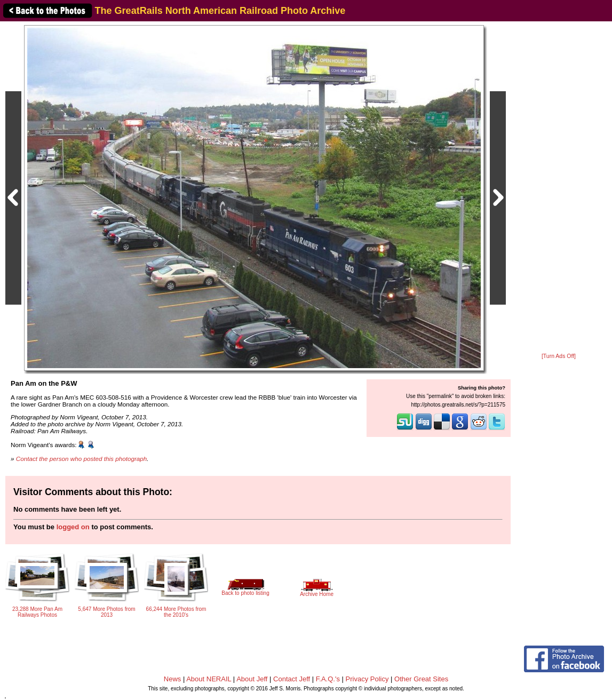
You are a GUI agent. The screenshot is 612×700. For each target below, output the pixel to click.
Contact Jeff (292, 679)
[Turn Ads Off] (559, 356)
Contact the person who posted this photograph (82, 459)
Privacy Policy (367, 679)
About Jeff (252, 679)
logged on (73, 527)
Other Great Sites (421, 679)
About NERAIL (209, 679)
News (173, 679)
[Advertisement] (559, 188)
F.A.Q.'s (328, 679)
